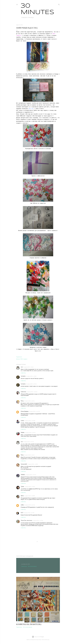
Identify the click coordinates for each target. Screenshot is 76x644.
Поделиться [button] (19, 357)
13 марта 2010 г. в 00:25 (34, 411)
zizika (22, 505)
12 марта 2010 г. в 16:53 (31, 376)
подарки (25, 359)
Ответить (23, 373)
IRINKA (23, 475)
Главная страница (27, 18)
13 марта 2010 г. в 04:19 (28, 442)
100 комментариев (28, 627)
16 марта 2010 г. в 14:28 (29, 513)
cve (22, 367)
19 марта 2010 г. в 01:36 (38, 520)
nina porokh (24, 464)
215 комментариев (32, 566)
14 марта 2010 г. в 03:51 (30, 487)
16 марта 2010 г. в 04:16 (29, 505)
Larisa (22, 421)
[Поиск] (59, 4)
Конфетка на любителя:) (29, 624)
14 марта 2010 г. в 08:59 (30, 496)
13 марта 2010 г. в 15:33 (33, 464)
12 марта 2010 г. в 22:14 (29, 401)
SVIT (22, 513)
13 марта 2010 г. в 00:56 (30, 421)
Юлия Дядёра (25, 411)
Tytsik (22, 487)
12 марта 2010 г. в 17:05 (31, 384)
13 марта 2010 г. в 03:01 (30, 433)
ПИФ (22, 359)
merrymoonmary (46, 640)
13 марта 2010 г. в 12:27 (29, 455)
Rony (22, 401)
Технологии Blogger (38, 637)
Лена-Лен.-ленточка (26, 520)
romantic (23, 376)
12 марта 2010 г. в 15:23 (28, 367)
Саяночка (23, 392)
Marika (23, 432)
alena (22, 496)
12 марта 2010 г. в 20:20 (32, 392)
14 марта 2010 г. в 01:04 (31, 475)
